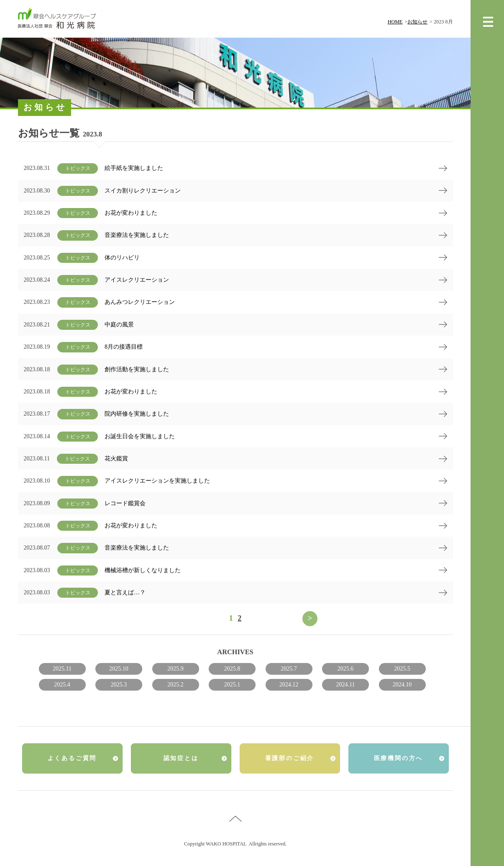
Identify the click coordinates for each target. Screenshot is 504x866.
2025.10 (119, 669)
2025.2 (175, 685)
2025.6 (346, 669)
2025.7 (289, 669)
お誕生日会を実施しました (140, 436)
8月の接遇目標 (124, 347)
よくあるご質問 (72, 758)
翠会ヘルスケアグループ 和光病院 (60, 19)
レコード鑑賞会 (125, 503)
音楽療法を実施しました (137, 235)
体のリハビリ (122, 258)
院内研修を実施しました (137, 414)
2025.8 (232, 669)
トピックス (78, 168)
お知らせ (417, 22)
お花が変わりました (131, 213)
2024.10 (402, 685)
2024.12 (289, 685)
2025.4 (62, 685)
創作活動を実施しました (137, 369)
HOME (395, 22)
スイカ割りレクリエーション (143, 191)
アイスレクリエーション (137, 280)
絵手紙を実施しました (134, 168)
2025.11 (62, 669)
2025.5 (402, 669)
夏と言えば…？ (125, 592)
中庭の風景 (119, 325)
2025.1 (232, 685)
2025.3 (119, 685)
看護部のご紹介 (290, 758)
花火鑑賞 (116, 459)
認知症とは (181, 758)
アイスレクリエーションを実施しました (157, 481)
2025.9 (175, 669)
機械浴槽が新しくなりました (143, 570)
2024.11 (346, 685)
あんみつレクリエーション (140, 302)
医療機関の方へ (399, 758)
